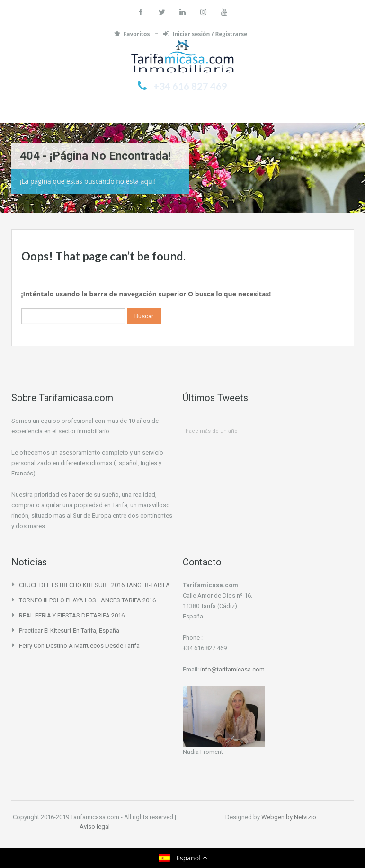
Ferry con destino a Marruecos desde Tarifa (79, 646)
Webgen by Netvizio (289, 817)
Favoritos (133, 34)
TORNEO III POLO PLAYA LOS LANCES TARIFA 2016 (87, 600)
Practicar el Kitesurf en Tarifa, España (69, 631)
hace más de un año (212, 431)
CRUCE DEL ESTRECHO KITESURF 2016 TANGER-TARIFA (94, 585)
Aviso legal (95, 827)
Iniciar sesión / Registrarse (205, 34)
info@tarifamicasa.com (232, 669)
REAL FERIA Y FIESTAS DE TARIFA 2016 (72, 615)
